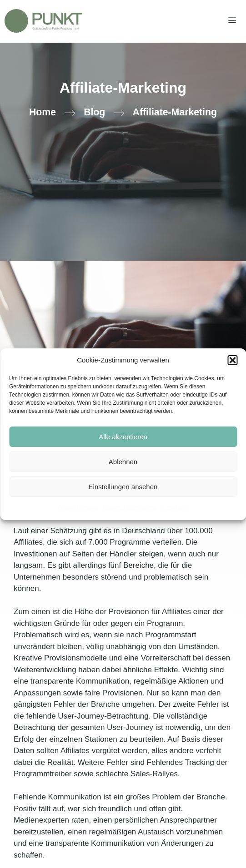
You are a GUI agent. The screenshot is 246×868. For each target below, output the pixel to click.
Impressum (174, 508)
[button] (232, 360)
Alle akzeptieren (123, 437)
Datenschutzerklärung (130, 508)
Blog (94, 112)
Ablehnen (123, 462)
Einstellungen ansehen (123, 487)
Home (43, 112)
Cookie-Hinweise (78, 508)
